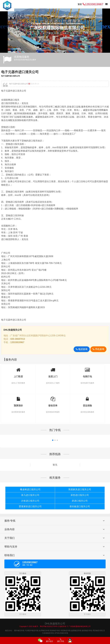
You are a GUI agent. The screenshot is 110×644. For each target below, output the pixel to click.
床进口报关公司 (80, 501)
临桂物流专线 (87, 630)
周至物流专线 (98, 630)
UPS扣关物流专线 (61, 633)
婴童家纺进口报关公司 (30, 506)
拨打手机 (61, 640)
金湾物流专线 (44, 630)
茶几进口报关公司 (30, 495)
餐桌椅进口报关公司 (30, 489)
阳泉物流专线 (55, 630)
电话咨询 (82, 349)
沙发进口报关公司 (30, 501)
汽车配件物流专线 (32, 630)
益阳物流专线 (76, 630)
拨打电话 (49, 640)
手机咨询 (98, 349)
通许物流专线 (19, 630)
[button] (107, 26)
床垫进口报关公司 (80, 495)
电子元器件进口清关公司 (20, 72)
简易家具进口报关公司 (80, 489)
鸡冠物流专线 (66, 630)
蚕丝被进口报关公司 (80, 506)
